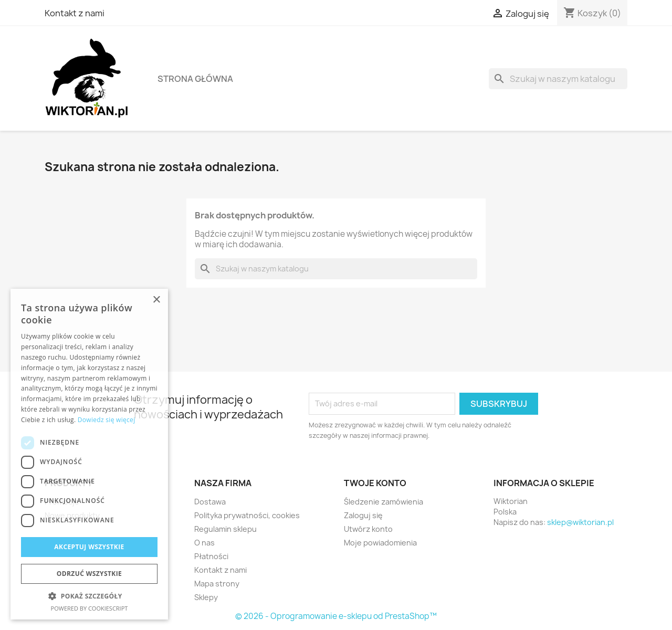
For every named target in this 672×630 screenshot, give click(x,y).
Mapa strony (217, 584)
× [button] (156, 300)
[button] (89, 596)
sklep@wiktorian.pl (580, 522)
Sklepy (206, 597)
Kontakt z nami (75, 13)
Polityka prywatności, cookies (247, 515)
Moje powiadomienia (380, 543)
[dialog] (89, 454)
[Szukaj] (558, 79)
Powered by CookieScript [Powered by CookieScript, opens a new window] (90, 608)
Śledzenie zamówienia (384, 502)
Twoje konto (375, 483)
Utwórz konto (368, 529)
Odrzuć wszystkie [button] (89, 574)
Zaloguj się (363, 515)
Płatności (211, 556)
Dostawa (210, 502)
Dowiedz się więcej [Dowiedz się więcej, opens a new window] (107, 420)
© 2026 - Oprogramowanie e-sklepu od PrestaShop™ (336, 616)
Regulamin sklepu (225, 529)
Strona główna (195, 79)
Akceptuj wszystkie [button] (89, 547)
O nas (204, 543)
